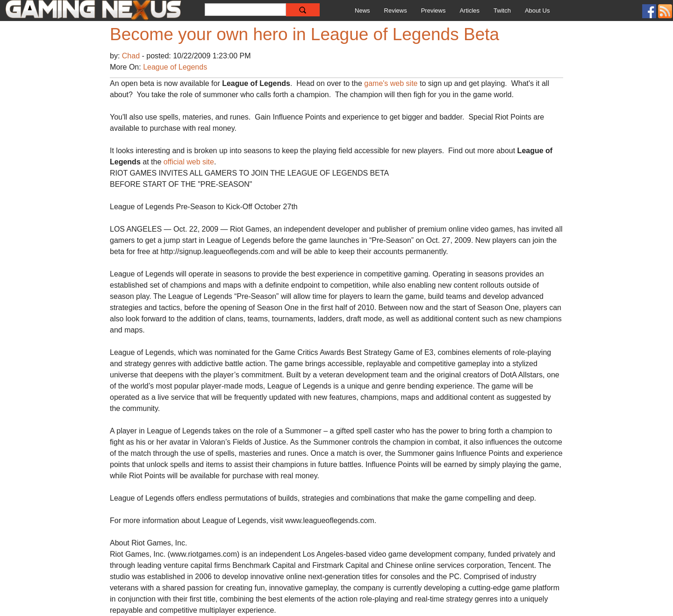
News (362, 11)
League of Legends (175, 67)
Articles (469, 11)
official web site (189, 162)
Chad (132, 56)
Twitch (502, 11)
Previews (433, 11)
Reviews (396, 11)
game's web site (391, 83)
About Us (537, 11)
